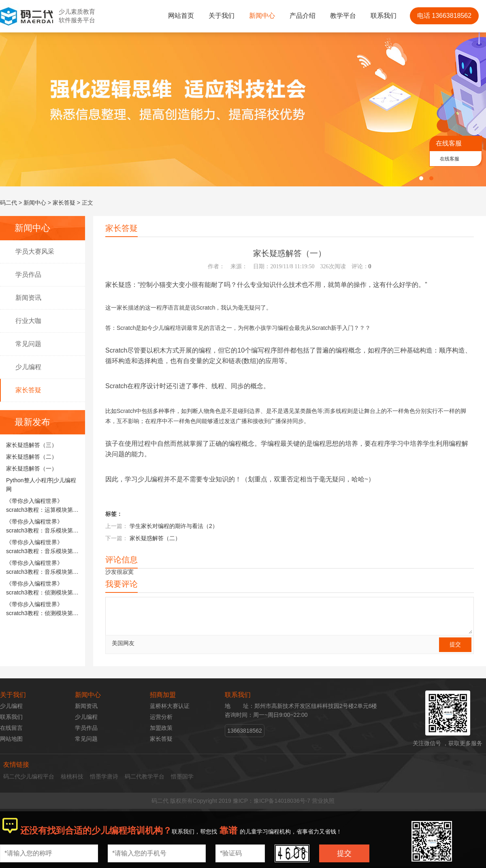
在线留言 (11, 728)
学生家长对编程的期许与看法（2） (174, 526)
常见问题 (28, 344)
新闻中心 (262, 16)
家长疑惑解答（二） (32, 457)
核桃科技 (72, 776)
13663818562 (245, 731)
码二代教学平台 (145, 776)
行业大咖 (28, 321)
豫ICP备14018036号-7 (282, 801)
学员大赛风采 (35, 251)
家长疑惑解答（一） (32, 468)
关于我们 (222, 16)
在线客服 (450, 159)
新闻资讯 (28, 298)
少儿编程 (28, 367)
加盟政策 (161, 728)
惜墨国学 (182, 776)
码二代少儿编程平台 (29, 776)
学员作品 (28, 275)
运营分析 (161, 717)
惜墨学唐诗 (104, 776)
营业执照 (323, 801)
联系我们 (384, 16)
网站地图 (11, 739)
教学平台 (343, 16)
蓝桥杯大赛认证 (170, 706)
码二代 (9, 203)
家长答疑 (64, 203)
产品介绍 (303, 16)
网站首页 (181, 16)
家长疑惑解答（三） (32, 445)
